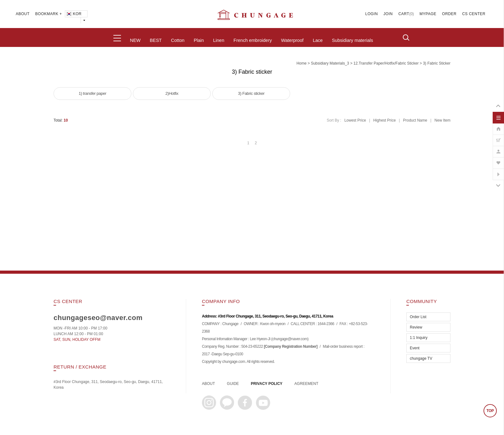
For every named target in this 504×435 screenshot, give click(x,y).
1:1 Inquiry (419, 338)
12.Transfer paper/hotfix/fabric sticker (386, 63)
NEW (135, 40)
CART (404, 14)
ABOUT (23, 14)
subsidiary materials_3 (330, 63)
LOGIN (372, 14)
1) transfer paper (93, 93)
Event (415, 348)
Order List (418, 317)
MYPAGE (428, 14)
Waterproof (292, 40)
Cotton (178, 40)
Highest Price (384, 120)
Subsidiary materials (353, 40)
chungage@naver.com (290, 339)
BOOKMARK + (49, 14)
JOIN (388, 14)
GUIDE (233, 384)
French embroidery (253, 40)
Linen (218, 40)
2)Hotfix (172, 93)
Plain (199, 40)
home (301, 63)
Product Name (415, 120)
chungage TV (421, 358)
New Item (442, 120)
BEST (156, 40)
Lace (318, 40)
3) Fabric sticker (437, 63)
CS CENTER (474, 14)
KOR (74, 14)
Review (416, 327)
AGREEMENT (306, 384)
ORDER (449, 14)
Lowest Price (355, 120)
